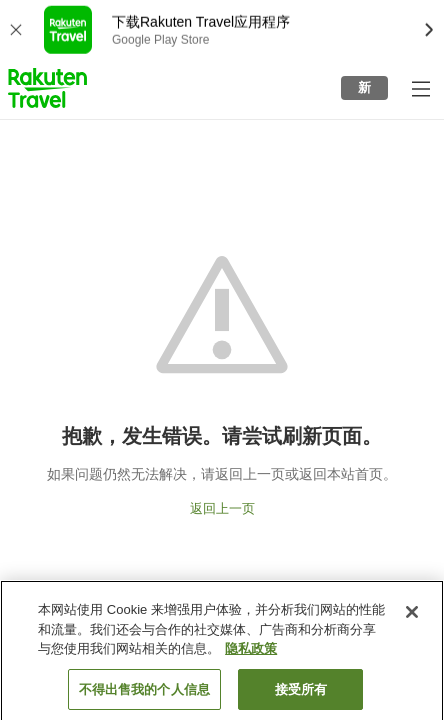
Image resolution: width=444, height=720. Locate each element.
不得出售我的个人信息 (144, 694)
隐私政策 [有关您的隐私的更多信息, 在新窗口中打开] (251, 653)
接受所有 (301, 694)
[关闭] (412, 617)
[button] (47, 88)
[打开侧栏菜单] (420, 88)
